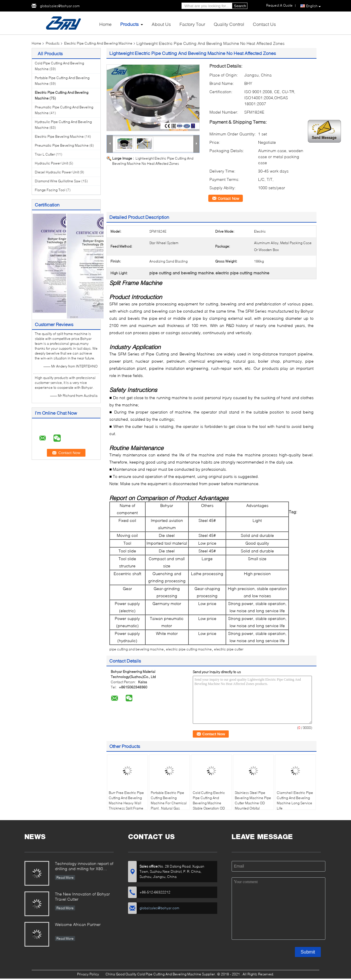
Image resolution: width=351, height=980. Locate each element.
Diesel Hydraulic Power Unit (57, 172)
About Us (161, 24)
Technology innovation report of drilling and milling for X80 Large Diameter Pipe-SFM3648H (84, 867)
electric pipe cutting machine (189, 649)
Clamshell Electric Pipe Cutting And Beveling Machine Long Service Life (295, 800)
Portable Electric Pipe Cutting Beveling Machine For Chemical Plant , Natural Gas (169, 800)
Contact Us (264, 24)
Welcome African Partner (78, 924)
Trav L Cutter (45, 154)
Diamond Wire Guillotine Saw (58, 181)
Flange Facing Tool (50, 190)
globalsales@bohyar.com (60, 6)
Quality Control (229, 24)
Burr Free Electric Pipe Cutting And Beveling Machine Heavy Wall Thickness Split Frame (126, 800)
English (313, 6)
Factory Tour (192, 24)
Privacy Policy (88, 974)
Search (240, 6)
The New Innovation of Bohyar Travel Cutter (82, 896)
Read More (65, 877)
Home (105, 24)
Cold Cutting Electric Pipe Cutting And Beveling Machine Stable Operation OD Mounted (209, 803)
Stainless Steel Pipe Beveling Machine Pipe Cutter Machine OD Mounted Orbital (253, 800)
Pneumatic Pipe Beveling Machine (62, 145)
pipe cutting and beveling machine (137, 649)
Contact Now (228, 198)
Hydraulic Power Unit (51, 163)
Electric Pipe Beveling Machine (59, 136)
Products (129, 24)
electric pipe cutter (229, 649)
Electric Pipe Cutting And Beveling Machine (98, 43)
